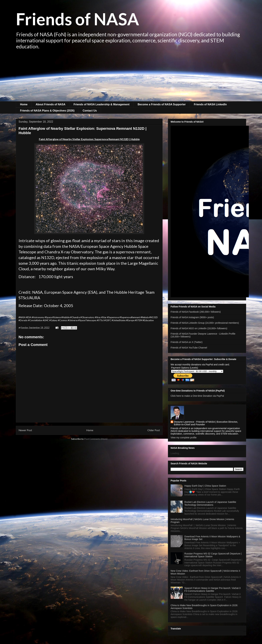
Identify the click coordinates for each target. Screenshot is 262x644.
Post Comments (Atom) (96, 439)
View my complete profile (184, 438)
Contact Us (90, 111)
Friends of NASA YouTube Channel (189, 348)
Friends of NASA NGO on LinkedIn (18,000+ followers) (199, 328)
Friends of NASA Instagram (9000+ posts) (192, 317)
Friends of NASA (77, 19)
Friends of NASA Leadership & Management (102, 104)
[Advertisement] (131, 76)
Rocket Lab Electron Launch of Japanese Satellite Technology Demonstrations (210, 503)
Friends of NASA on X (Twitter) (187, 342)
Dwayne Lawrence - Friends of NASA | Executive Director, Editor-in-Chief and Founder (206, 423)
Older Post (154, 430)
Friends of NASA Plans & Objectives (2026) (47, 111)
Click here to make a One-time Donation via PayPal (197, 396)
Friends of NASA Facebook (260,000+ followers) (196, 312)
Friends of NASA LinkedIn (210, 104)
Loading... (176, 453)
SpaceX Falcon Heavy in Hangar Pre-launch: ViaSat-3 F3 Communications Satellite (213, 589)
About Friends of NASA (50, 104)
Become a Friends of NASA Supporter (162, 104)
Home (24, 104)
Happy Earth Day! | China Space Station (205, 486)
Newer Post (25, 430)
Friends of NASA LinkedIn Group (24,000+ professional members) (205, 323)
